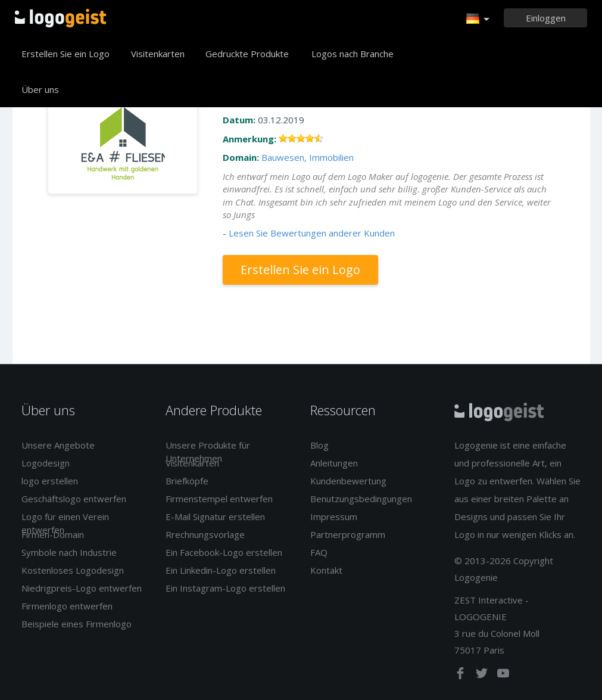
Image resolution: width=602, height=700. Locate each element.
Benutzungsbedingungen (361, 499)
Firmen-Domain (53, 534)
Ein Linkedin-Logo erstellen (221, 570)
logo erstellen (50, 481)
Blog (319, 445)
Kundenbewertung (348, 481)
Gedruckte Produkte (247, 54)
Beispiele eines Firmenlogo (77, 624)
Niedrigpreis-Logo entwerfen (82, 588)
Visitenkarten (158, 54)
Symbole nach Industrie (69, 552)
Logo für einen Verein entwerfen (65, 523)
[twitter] (483, 676)
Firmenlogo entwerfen (67, 606)
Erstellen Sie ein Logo (65, 54)
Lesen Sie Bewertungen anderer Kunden (312, 233)
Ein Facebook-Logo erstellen (224, 552)
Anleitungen (334, 463)
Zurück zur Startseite (60, 18)
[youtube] (503, 676)
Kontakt (326, 570)
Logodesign (46, 463)
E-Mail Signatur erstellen (215, 517)
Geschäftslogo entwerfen (74, 499)
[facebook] (461, 676)
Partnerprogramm (348, 534)
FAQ (319, 552)
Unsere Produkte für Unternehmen (208, 451)
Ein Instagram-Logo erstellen (225, 588)
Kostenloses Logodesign (73, 570)
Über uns (40, 89)
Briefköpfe (187, 481)
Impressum (334, 517)
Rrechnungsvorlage (205, 534)
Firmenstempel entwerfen (219, 499)
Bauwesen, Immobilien (308, 157)
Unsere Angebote (58, 445)
